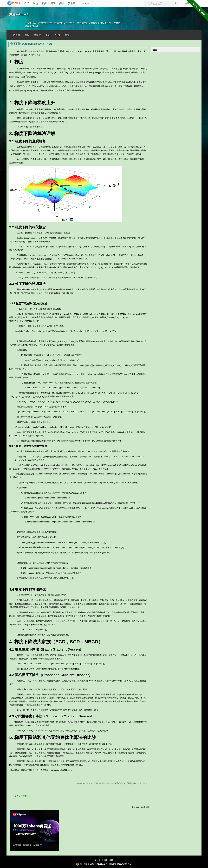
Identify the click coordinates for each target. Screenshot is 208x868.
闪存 (62, 3)
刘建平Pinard (19, 14)
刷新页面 (135, 807)
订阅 (58, 35)
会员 (27, 3)
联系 (48, 35)
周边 (35, 3)
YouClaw (84, 3)
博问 (53, 3)
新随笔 (38, 35)
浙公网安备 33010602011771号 (92, 864)
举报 (145, 783)
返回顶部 (145, 807)
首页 (27, 35)
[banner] (13, 3)
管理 (67, 35)
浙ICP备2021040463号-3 (120, 864)
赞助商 (72, 3)
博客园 (16, 35)
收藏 (140, 783)
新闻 (44, 3)
